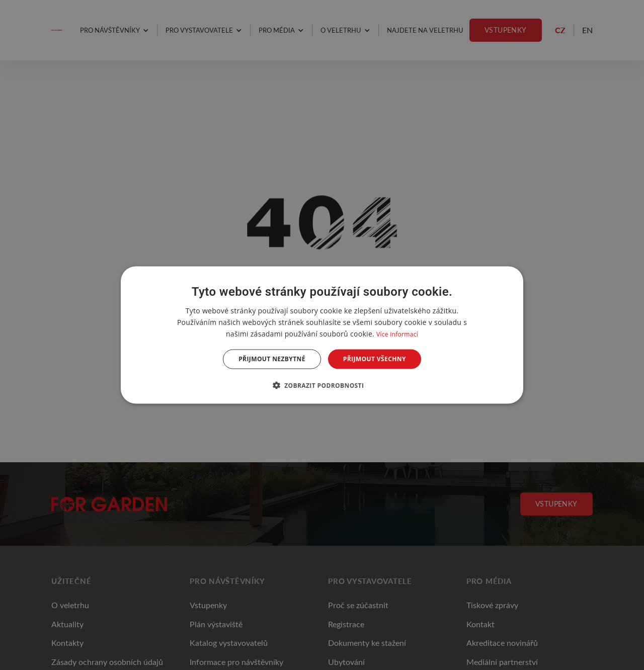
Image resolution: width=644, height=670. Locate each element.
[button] (322, 385)
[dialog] (322, 335)
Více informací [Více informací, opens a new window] (397, 334)
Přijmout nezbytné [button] (272, 359)
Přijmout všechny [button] (375, 359)
